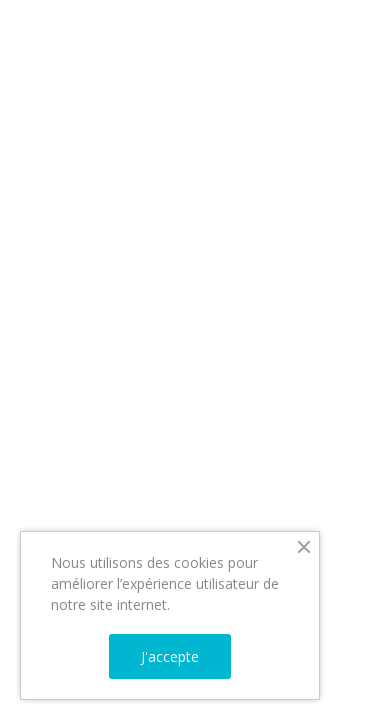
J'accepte (170, 656)
